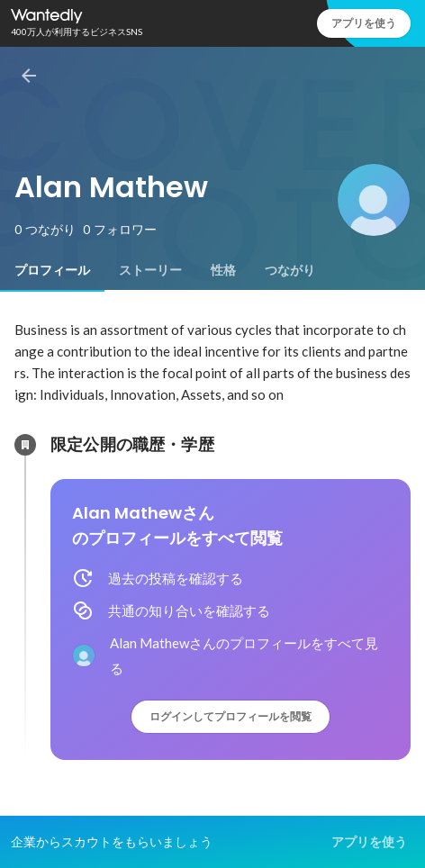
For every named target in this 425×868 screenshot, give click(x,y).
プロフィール (52, 270)
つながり (290, 270)
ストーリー (150, 270)
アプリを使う (364, 23)
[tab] (52, 270)
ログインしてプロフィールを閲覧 (231, 716)
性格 (223, 270)
